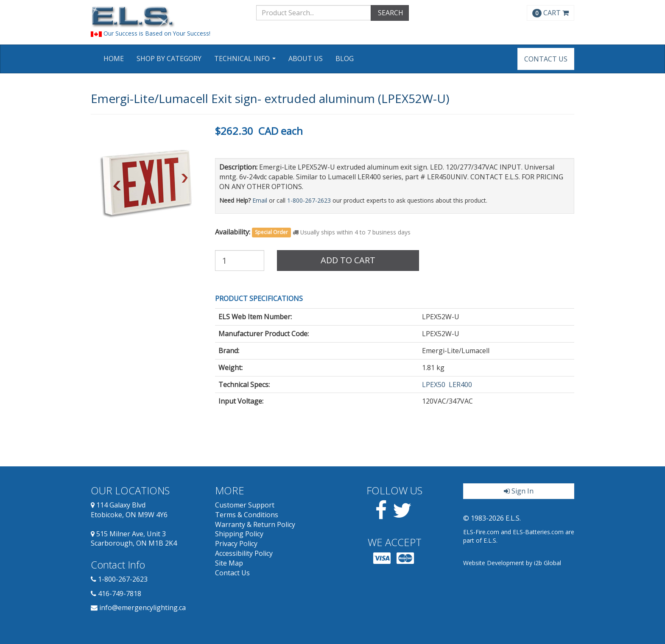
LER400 (460, 385)
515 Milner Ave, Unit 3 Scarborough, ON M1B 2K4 (134, 539)
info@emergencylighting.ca (142, 608)
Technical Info (246, 61)
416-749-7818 (120, 594)
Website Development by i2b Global (512, 563)
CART (550, 13)
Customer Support (245, 505)
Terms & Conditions (247, 515)
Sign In (519, 491)
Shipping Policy (239, 534)
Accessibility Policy (244, 553)
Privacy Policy (236, 544)
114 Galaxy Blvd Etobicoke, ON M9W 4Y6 (129, 510)
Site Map (229, 563)
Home (114, 59)
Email (260, 200)
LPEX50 (434, 385)
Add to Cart (348, 260)
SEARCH (390, 13)
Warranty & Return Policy (255, 524)
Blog (345, 59)
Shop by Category (169, 59)
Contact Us (546, 59)
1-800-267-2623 (309, 200)
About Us (306, 59)
